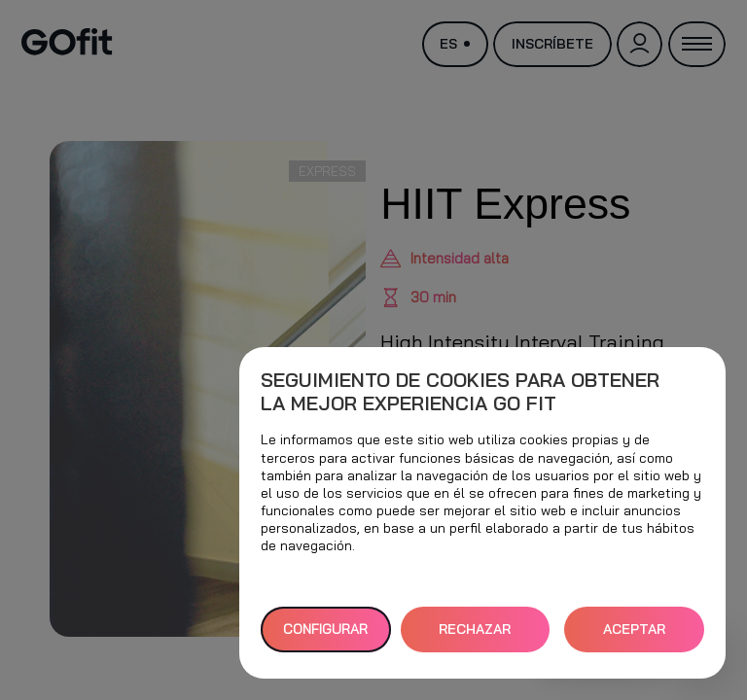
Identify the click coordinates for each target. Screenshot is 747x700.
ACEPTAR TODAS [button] (634, 636)
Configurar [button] (325, 629)
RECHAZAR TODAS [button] (475, 636)
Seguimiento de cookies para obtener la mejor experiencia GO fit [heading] (460, 392)
